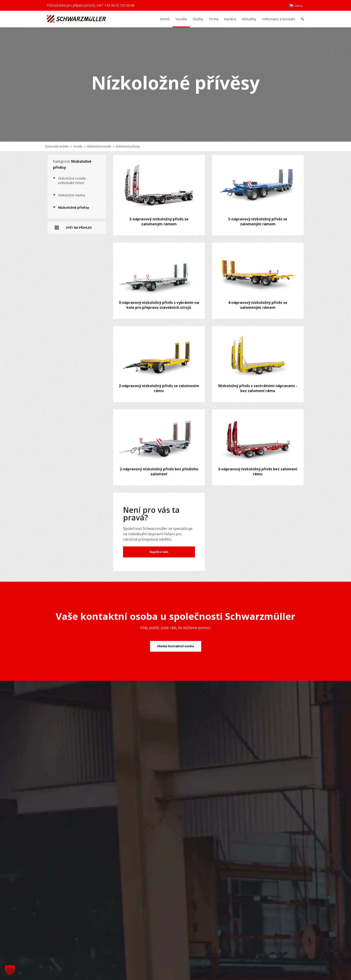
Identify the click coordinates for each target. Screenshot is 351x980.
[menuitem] (296, 6)
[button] (10, 970)
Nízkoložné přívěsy (128, 146)
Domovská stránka (57, 146)
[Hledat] (302, 19)
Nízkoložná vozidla (99, 146)
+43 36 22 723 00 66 (119, 5)
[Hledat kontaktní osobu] (176, 646)
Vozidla (78, 146)
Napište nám (159, 552)
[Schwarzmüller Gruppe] (76, 19)
